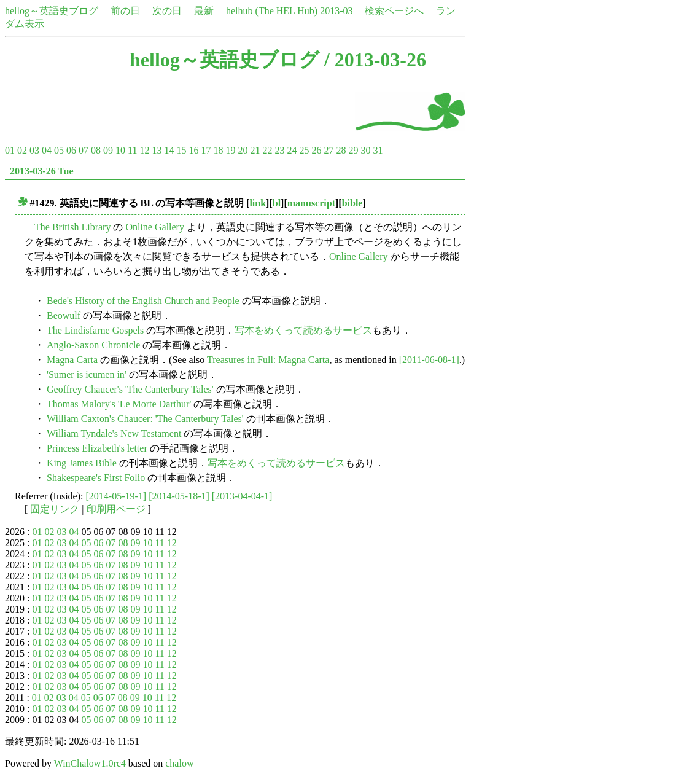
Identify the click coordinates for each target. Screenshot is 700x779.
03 (34, 150)
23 (279, 150)
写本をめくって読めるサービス (303, 330)
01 (10, 150)
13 (157, 150)
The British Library (72, 227)
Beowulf (64, 315)
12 (144, 150)
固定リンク (55, 509)
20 (243, 150)
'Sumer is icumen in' (87, 374)
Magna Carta (72, 360)
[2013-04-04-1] (242, 496)
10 (120, 150)
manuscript (311, 203)
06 (71, 150)
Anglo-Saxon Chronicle (93, 345)
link (258, 203)
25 (304, 150)
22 (267, 150)
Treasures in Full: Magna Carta (268, 360)
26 (316, 150)
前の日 (125, 11)
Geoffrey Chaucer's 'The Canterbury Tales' (130, 389)
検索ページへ (394, 11)
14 (169, 150)
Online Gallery (155, 227)
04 (47, 150)
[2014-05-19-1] (116, 496)
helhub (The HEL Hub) (272, 11)
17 (206, 150)
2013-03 (336, 11)
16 (193, 150)
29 (353, 150)
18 (218, 150)
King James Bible (82, 463)
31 (378, 150)
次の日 (167, 11)
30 (365, 150)
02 (22, 150)
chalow (179, 763)
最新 (204, 11)
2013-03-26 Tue (42, 171)
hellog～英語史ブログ (52, 11)
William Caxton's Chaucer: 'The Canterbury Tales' (145, 419)
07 (84, 150)
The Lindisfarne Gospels (95, 330)
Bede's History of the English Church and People (143, 301)
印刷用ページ (116, 509)
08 (96, 150)
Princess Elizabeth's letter (97, 448)
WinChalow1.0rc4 (90, 763)
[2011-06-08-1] (429, 360)
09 (108, 150)
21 (255, 150)
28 (341, 150)
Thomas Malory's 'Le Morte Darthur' (119, 404)
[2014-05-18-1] (179, 496)
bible (352, 203)
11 (132, 150)
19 (230, 150)
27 (329, 150)
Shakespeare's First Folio (96, 478)
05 (59, 150)
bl (277, 203)
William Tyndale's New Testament (114, 433)
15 (181, 150)
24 (292, 150)
